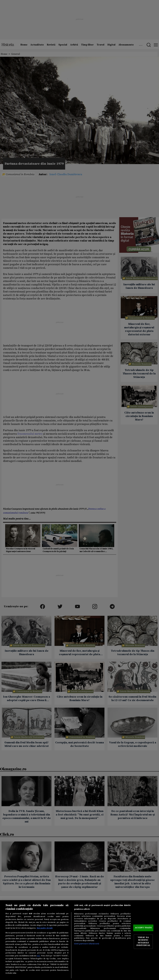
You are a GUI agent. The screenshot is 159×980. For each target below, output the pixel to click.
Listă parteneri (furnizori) (87, 944)
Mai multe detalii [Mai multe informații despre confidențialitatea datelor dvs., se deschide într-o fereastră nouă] (45, 928)
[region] (79, 940)
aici (38, 956)
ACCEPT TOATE (143, 928)
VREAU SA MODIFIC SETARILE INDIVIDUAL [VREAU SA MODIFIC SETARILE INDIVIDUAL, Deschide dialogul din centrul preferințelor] (143, 941)
